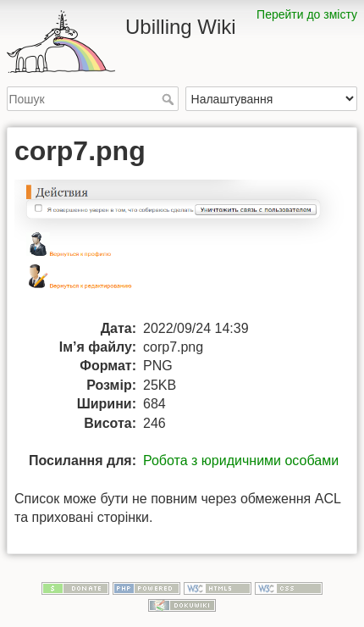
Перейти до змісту (307, 14)
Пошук (170, 99)
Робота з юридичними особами (241, 461)
